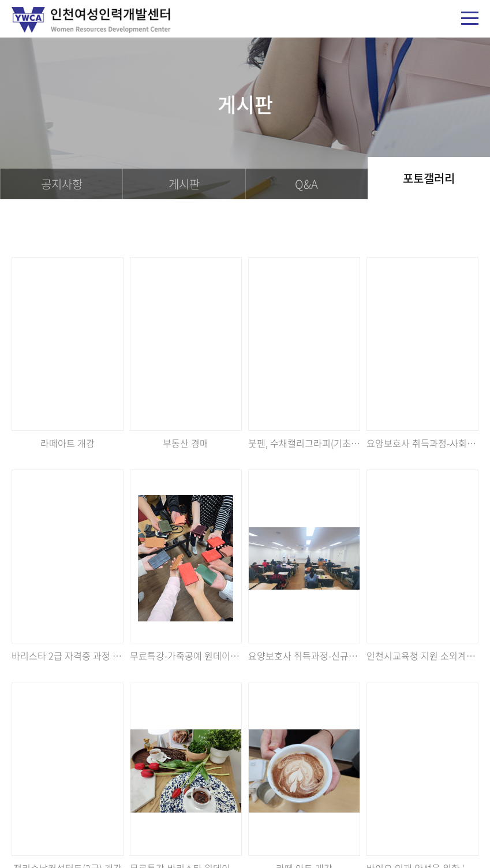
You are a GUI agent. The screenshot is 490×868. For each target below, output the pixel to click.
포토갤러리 (429, 178)
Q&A (306, 184)
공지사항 (62, 184)
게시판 (184, 184)
